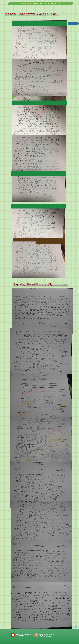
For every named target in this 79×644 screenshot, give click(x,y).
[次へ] (73, 23)
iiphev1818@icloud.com (24, 634)
